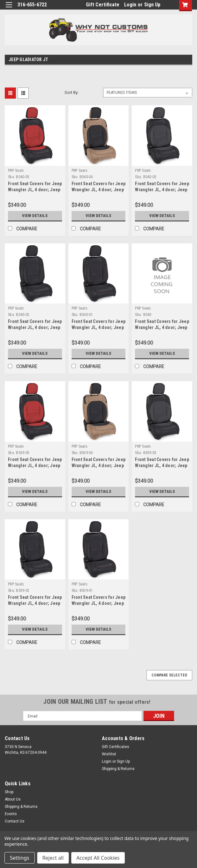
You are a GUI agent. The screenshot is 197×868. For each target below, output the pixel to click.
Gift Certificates (116, 747)
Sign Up (152, 5)
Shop (9, 792)
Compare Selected (169, 675)
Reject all (53, 858)
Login (130, 5)
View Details (35, 216)
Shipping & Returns (118, 769)
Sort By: (72, 92)
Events (11, 814)
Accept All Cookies (98, 858)
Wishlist (109, 754)
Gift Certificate (103, 5)
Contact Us (15, 821)
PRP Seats (16, 171)
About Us (13, 799)
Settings (20, 858)
